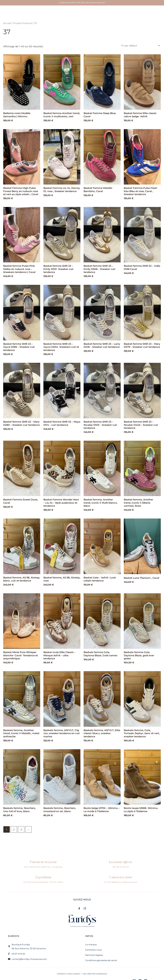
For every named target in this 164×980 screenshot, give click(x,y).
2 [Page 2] (14, 830)
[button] (81, 14)
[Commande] (140, 45)
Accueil (7, 23)
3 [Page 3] (21, 830)
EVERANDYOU (101, 974)
